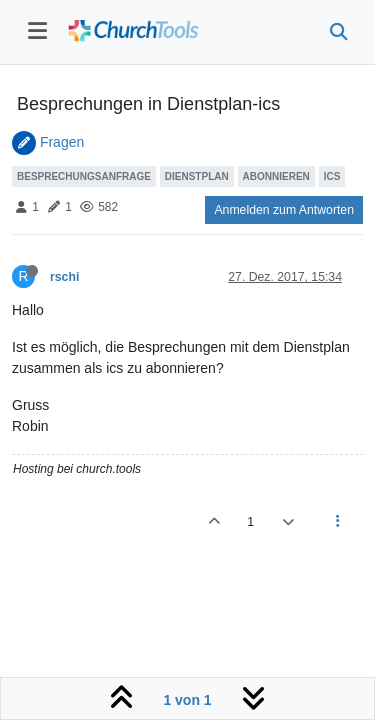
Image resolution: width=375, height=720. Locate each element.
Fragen (62, 142)
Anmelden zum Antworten (284, 210)
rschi (64, 277)
